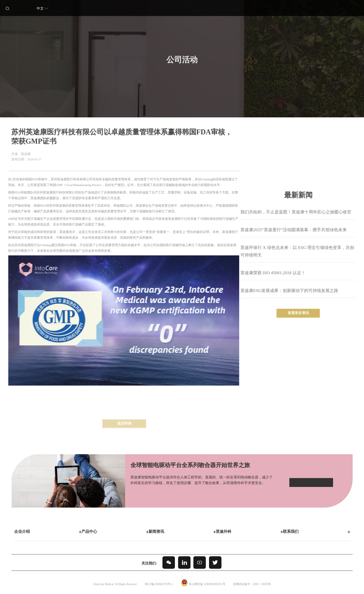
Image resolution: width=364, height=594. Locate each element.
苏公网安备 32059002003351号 (207, 584)
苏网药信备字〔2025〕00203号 (252, 584)
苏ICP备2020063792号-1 (159, 584)
